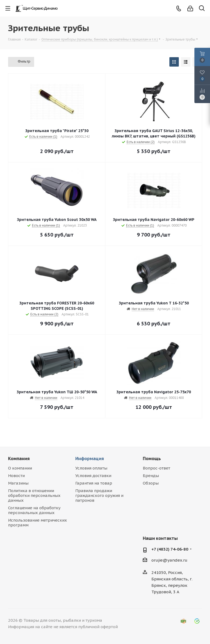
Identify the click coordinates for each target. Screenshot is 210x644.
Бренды (151, 476)
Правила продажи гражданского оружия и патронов (99, 495)
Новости (16, 476)
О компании (20, 468)
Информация (90, 459)
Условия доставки (93, 476)
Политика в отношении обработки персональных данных (34, 495)
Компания (19, 459)
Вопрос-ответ (156, 468)
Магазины (18, 483)
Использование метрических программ (38, 523)
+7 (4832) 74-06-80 (170, 549)
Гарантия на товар (94, 483)
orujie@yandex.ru (169, 560)
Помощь (152, 459)
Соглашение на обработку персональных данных (34, 510)
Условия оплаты (91, 468)
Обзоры (151, 483)
